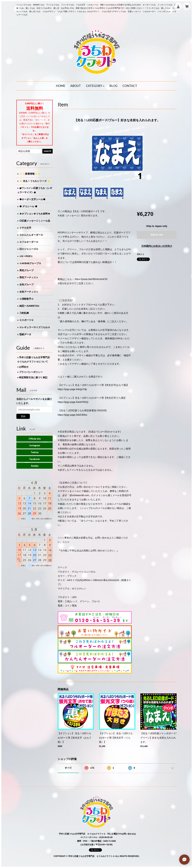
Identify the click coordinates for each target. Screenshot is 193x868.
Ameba (35, 466)
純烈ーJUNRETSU (29, 306)
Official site (35, 439)
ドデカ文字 (25, 228)
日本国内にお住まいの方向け (157, 246)
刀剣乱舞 (24, 313)
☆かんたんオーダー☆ (31, 235)
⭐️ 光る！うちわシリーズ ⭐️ (35, 181)
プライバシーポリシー (31, 372)
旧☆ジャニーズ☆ (29, 249)
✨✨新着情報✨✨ (30, 174)
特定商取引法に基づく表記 (33, 377)
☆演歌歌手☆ (26, 299)
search (47, 151)
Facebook (35, 459)
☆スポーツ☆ (26, 320)
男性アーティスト (29, 277)
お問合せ (24, 367)
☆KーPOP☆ (26, 256)
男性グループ (26, 270)
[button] (95, 86)
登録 (23, 416)
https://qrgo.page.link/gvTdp (72, 389)
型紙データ (25, 334)
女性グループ (26, 285)
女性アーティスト (29, 292)
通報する (141, 254)
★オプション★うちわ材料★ (35, 214)
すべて (68, 768)
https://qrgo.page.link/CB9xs (72, 415)
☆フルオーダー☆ (29, 242)
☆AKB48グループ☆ (30, 263)
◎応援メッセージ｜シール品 (35, 221)
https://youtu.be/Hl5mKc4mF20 (91, 279)
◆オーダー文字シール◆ (32, 199)
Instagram (35, 445)
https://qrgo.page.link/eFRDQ (73, 402)
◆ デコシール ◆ (28, 206)
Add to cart (157, 235)
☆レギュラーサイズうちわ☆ (35, 327)
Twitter (35, 452)
